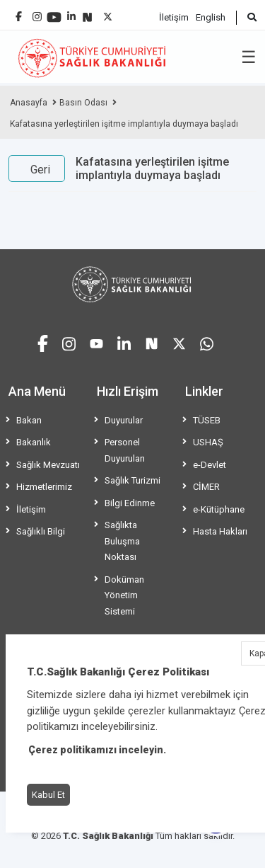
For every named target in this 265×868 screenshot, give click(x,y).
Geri (40, 170)
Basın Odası (83, 103)
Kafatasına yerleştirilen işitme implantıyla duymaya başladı (124, 124)
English (211, 17)
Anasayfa (29, 103)
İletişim (174, 17)
